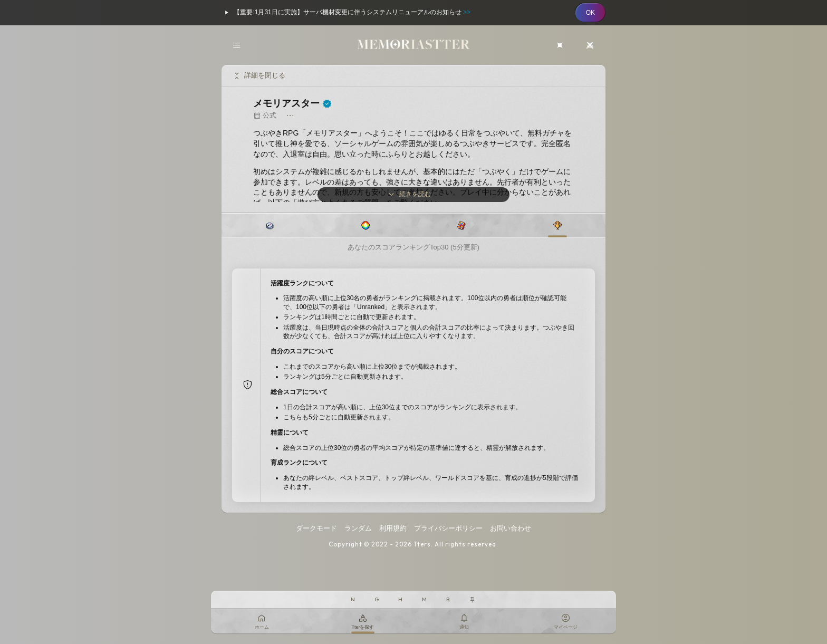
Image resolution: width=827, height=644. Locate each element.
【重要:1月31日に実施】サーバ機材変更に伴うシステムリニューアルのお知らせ (346, 13)
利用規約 (393, 528)
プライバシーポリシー (448, 528)
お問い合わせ (511, 528)
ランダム (358, 528)
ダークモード (316, 528)
